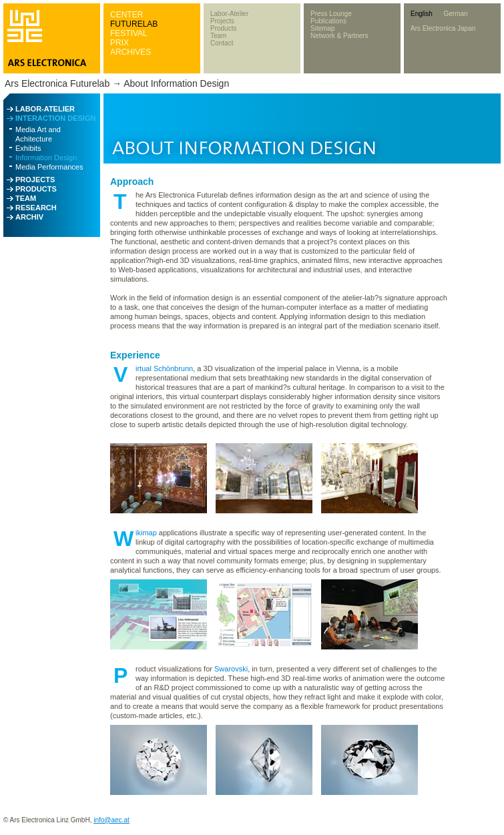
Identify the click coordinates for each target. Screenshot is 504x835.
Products (223, 28)
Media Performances (49, 167)
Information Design (46, 158)
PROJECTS (35, 180)
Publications (328, 21)
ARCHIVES (131, 52)
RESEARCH (36, 208)
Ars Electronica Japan (443, 28)
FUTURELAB (134, 24)
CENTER (127, 15)
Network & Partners (339, 36)
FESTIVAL (129, 33)
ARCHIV (29, 217)
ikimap (146, 533)
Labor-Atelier (229, 14)
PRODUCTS (36, 189)
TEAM (26, 198)
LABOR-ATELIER (45, 109)
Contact (222, 43)
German (455, 14)
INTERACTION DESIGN (55, 118)
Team (218, 36)
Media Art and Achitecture (38, 134)
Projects (222, 21)
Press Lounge (331, 14)
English (422, 14)
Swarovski (231, 669)
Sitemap (323, 28)
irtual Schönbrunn (164, 368)
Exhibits (28, 148)
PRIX (119, 43)
